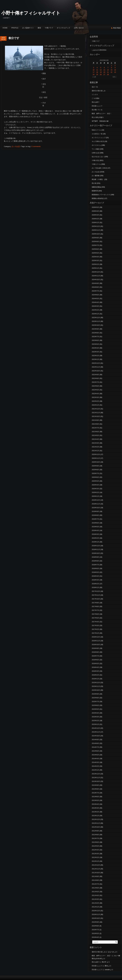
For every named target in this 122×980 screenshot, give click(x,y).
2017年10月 (96, 599)
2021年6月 (95, 432)
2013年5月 (95, 800)
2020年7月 (95, 473)
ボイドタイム (96, 145)
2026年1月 (95, 223)
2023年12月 (96, 318)
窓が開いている (97, 110)
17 (93, 72)
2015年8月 (95, 698)
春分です (14, 38)
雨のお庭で (96, 102)
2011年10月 (96, 873)
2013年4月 (95, 804)
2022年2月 (95, 401)
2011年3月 (95, 899)
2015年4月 (95, 713)
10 (93, 70)
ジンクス (95, 95)
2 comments (36, 146)
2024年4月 (95, 302)
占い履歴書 (96, 176)
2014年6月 (95, 751)
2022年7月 (95, 382)
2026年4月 (95, 211)
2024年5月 (95, 299)
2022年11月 (96, 367)
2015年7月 (95, 702)
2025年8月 (95, 242)
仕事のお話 (96, 153)
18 (97, 72)
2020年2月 (95, 492)
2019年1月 (95, 542)
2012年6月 (95, 842)
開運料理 (95, 191)
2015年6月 (95, 705)
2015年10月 (96, 690)
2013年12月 (96, 774)
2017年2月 (95, 629)
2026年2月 (95, 219)
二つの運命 (96, 98)
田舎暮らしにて (97, 106)
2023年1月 (95, 359)
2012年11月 (96, 823)
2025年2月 (95, 264)
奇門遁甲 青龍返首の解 (100, 121)
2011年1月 (95, 907)
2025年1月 (95, 268)
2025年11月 (96, 230)
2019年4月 (95, 530)
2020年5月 (95, 481)
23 (115, 72)
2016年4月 (95, 667)
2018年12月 (96, 546)
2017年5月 (95, 618)
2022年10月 (96, 371)
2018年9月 (95, 557)
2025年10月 (96, 234)
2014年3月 (95, 762)
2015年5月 (95, 709)
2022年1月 (95, 405)
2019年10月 (96, 508)
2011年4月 (95, 895)
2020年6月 (95, 477)
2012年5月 (95, 846)
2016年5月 (95, 664)
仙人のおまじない (98, 157)
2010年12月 (96, 911)
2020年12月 (96, 454)
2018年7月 (95, 565)
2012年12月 (96, 819)
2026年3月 (95, 215)
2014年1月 (95, 770)
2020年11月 (96, 458)
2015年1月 (95, 724)
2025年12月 (96, 226)
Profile (15, 28)
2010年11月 (96, 914)
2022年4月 (95, 394)
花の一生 (95, 87)
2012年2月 (95, 857)
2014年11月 (96, 732)
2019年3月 (95, 534)
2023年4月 (95, 348)
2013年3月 (95, 808)
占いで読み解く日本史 (99, 168)
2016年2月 (95, 675)
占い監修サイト (28, 28)
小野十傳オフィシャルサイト (31, 13)
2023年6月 (95, 340)
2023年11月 (96, 321)
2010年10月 (96, 918)
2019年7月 (95, 519)
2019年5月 (95, 527)
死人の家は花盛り (98, 117)
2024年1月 (95, 314)
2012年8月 (95, 835)
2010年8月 (95, 926)
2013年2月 (95, 812)
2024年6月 (95, 295)
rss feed (117, 28)
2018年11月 (96, 549)
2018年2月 (95, 584)
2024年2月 (95, 310)
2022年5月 (95, 390)
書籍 (39, 28)
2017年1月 (95, 633)
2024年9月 (95, 283)
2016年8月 (95, 652)
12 (101, 70)
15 (112, 70)
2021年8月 (95, 424)
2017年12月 (96, 591)
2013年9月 (95, 785)
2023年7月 (95, 337)
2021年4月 (95, 439)
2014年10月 (96, 736)
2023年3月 (95, 352)
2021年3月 (95, 443)
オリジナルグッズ (63, 28)
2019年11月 (96, 504)
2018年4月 (95, 576)
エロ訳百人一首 (97, 134)
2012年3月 (95, 854)
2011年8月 (95, 880)
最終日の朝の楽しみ (99, 91)
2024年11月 (96, 276)
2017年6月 (95, 614)
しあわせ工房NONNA (99, 50)
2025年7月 (95, 245)
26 (101, 75)
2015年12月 (96, 683)
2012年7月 (95, 838)
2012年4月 (95, 850)
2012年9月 (95, 831)
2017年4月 (95, 622)
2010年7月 (95, 930)
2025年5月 (95, 253)
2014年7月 (95, 747)
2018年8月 (95, 561)
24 (93, 75)
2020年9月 (95, 466)
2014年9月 (95, 740)
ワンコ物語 (96, 149)
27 (104, 75)
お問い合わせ (79, 28)
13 (104, 70)
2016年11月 (96, 641)
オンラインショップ (99, 138)
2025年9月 (95, 238)
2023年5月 (95, 344)
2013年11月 (96, 778)
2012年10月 (96, 827)
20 (104, 72)
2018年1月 (95, 588)
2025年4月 (95, 257)
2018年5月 (95, 572)
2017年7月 (95, 610)
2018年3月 (95, 580)
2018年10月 (96, 553)
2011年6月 (95, 888)
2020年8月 (95, 470)
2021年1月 (95, 451)
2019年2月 (95, 538)
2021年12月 (96, 409)
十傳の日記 (96, 160)
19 (101, 72)
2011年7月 (95, 884)
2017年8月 (95, 607)
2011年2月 (95, 903)
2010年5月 (95, 933)
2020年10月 (96, 462)
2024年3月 (95, 306)
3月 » (114, 77)
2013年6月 (95, 797)
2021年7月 (95, 428)
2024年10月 (96, 280)
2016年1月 (95, 679)
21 (108, 72)
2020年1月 (95, 496)
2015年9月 (95, 694)
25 (97, 75)
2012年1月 (95, 861)
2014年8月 (95, 743)
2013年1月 (95, 816)
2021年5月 (95, 435)
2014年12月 (96, 728)
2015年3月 (95, 717)
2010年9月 (95, 922)
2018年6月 (95, 569)
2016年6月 (95, 660)
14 (108, 70)
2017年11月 (96, 595)
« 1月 (94, 77)
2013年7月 (95, 793)
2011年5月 (95, 892)
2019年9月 (95, 511)
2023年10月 (96, 325)
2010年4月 (95, 937)
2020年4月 (95, 485)
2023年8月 (95, 333)
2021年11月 (96, 413)
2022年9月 (95, 375)
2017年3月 (95, 626)
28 (108, 75)
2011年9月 (95, 876)
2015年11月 (96, 686)
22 (112, 72)
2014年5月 (95, 755)
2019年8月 (95, 515)
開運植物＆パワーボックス (101, 195)
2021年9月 (95, 420)
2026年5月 (95, 207)
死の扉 (94, 183)
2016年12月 (96, 637)
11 (97, 70)
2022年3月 (95, 397)
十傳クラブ (49, 28)
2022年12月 (96, 363)
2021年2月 (95, 447)
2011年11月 (96, 869)
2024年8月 (95, 287)
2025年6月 (95, 249)
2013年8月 (95, 789)
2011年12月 (96, 865)
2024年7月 (95, 291)
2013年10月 (96, 781)
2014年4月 (95, 759)
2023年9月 (95, 329)
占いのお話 (16, 146)
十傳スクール (96, 164)
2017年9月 (95, 603)
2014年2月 (95, 766)
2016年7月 (95, 656)
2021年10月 (96, 416)
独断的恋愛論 (96, 187)
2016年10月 (96, 645)
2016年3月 (95, 671)
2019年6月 (95, 523)
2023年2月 (95, 356)
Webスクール (96, 130)
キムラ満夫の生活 (98, 141)
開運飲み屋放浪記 (98, 198)
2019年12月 (96, 500)
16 (115, 70)
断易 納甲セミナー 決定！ (102, 114)
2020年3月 (95, 489)
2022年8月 (95, 378)
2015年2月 (95, 721)
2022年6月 (95, 386)
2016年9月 (95, 648)
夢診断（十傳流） (98, 179)
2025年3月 (95, 261)
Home (5, 28)
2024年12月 (96, 272)
